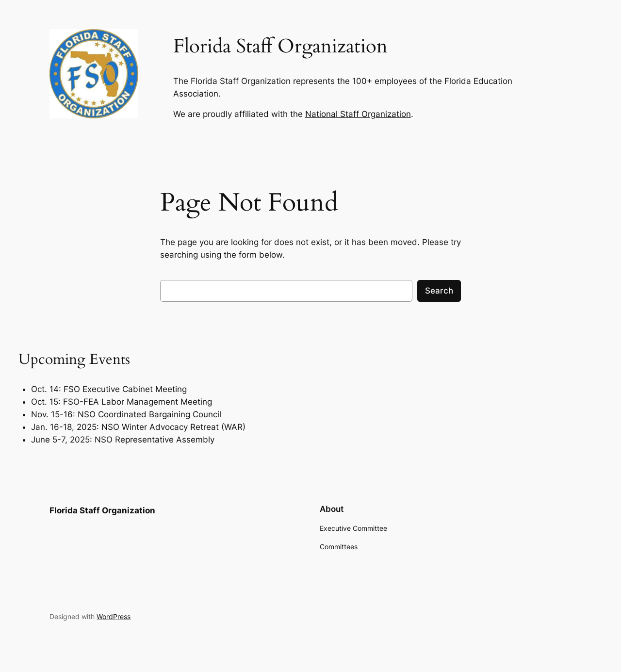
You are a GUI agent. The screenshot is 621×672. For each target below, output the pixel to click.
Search (439, 291)
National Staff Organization (358, 114)
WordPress (114, 616)
